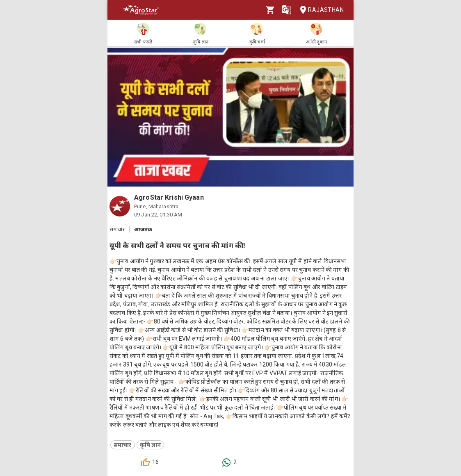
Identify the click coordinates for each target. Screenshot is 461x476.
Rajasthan (319, 10)
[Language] (287, 10)
